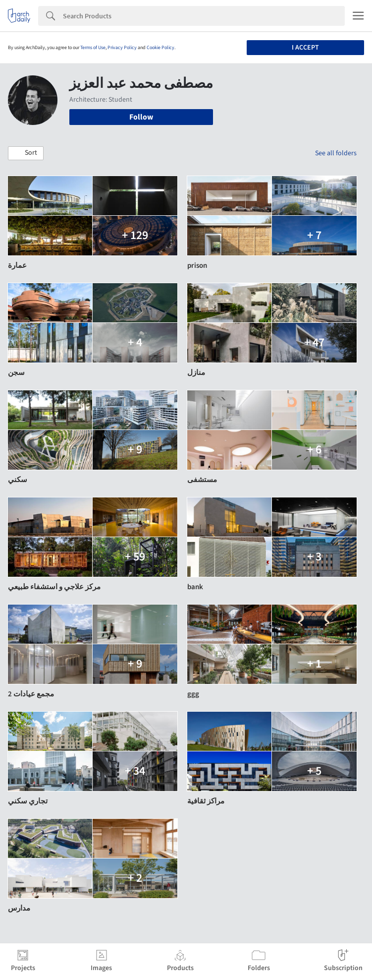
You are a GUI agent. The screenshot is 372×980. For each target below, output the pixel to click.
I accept (305, 48)
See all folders (336, 153)
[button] (26, 153)
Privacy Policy (122, 48)
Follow (141, 117)
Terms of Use (93, 48)
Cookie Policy (160, 48)
